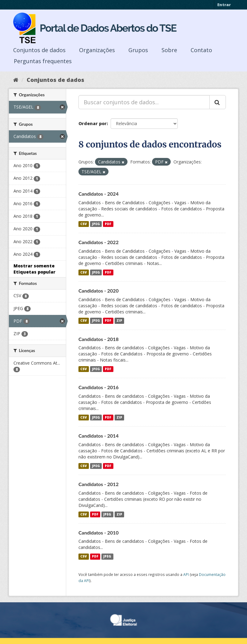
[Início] (16, 80)
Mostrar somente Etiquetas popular (34, 269)
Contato (201, 50)
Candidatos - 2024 (99, 194)
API (186, 574)
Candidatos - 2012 (99, 484)
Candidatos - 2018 (99, 339)
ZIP (119, 321)
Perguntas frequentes (43, 61)
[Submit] (218, 102)
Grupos (138, 50)
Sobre (169, 50)
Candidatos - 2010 (99, 533)
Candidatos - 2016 (99, 387)
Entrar (224, 5)
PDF (108, 224)
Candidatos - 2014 (99, 436)
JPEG (96, 224)
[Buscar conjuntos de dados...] (144, 102)
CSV (84, 224)
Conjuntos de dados (39, 50)
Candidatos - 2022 (99, 242)
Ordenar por (93, 123)
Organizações (97, 50)
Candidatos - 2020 (99, 291)
